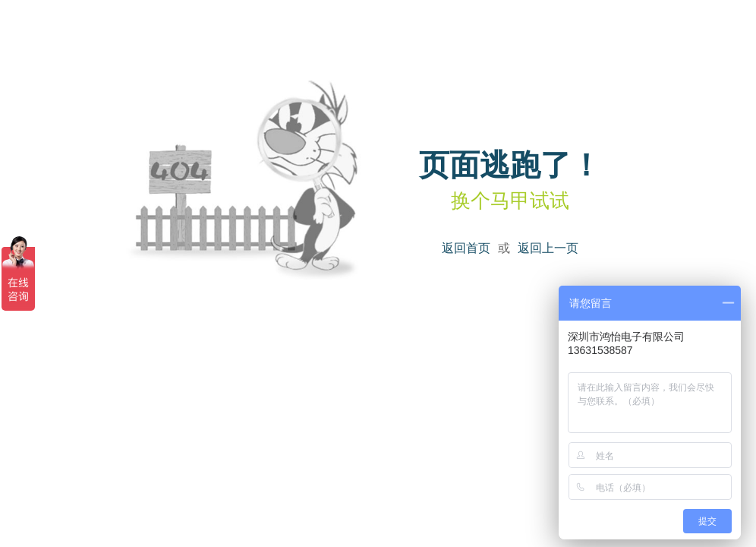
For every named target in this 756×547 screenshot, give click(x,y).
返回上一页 (548, 248)
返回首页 (466, 248)
